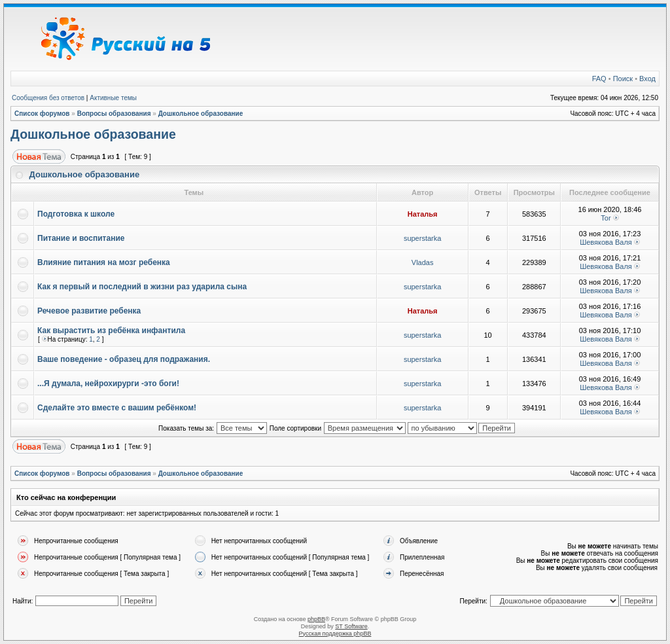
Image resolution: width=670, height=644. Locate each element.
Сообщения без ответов (48, 98)
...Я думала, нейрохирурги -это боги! (108, 384)
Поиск (623, 79)
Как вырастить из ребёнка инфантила (111, 331)
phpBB (316, 619)
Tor (606, 218)
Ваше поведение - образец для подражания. (124, 359)
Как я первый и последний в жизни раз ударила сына (142, 287)
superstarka (422, 238)
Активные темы (113, 98)
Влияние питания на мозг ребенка (104, 262)
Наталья (423, 214)
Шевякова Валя (606, 242)
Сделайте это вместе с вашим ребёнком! (117, 408)
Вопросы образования (114, 114)
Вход (647, 79)
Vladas (423, 262)
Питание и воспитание (81, 238)
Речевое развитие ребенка (89, 311)
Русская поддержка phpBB (335, 634)
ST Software (351, 626)
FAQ (599, 79)
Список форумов (42, 114)
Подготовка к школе (76, 214)
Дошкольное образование (201, 114)
